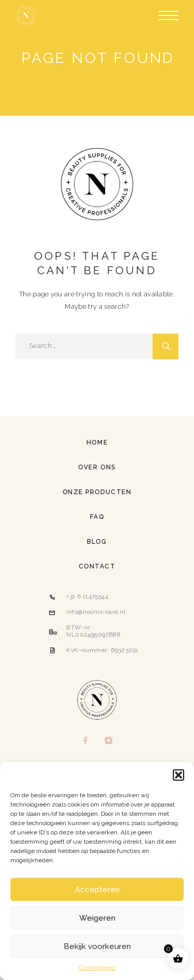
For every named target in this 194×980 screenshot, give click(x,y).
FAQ (97, 517)
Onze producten (97, 492)
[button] (178, 775)
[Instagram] (109, 741)
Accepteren (97, 890)
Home (97, 442)
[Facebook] (86, 741)
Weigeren (97, 918)
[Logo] (26, 15)
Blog (97, 542)
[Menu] (169, 15)
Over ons (97, 467)
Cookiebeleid (97, 968)
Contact (97, 566)
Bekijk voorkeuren (97, 946)
